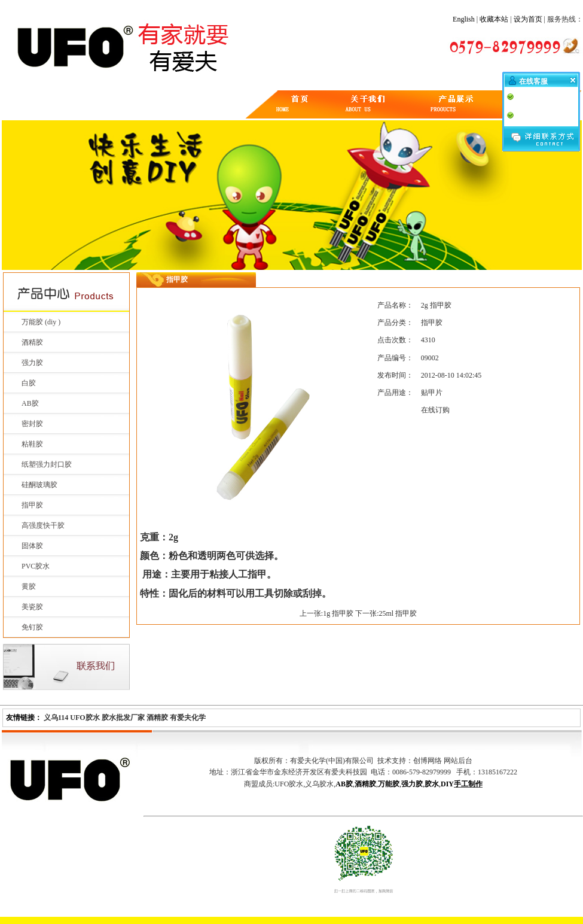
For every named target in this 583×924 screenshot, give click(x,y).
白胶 (29, 383)
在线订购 (435, 410)
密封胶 (32, 424)
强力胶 (32, 363)
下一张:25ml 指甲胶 (386, 613)
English (464, 19)
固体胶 (32, 546)
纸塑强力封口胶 (47, 464)
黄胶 (29, 586)
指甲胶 (32, 505)
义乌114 (56, 718)
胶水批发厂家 (123, 718)
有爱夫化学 (188, 718)
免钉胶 (32, 627)
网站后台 (458, 761)
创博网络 (428, 761)
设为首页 (528, 19)
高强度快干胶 (43, 525)
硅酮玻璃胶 (39, 485)
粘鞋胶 (32, 444)
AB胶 (30, 403)
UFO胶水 (85, 718)
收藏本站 (494, 19)
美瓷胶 (32, 607)
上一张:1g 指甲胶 (326, 613)
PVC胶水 (36, 566)
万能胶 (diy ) (41, 322)
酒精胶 (32, 342)
